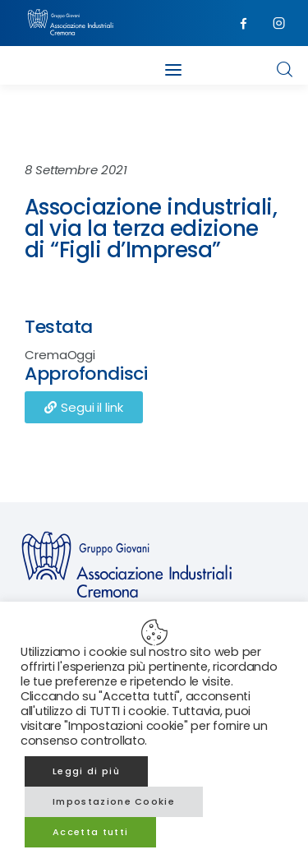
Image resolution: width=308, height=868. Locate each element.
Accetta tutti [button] (90, 832)
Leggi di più (86, 771)
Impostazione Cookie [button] (114, 801)
